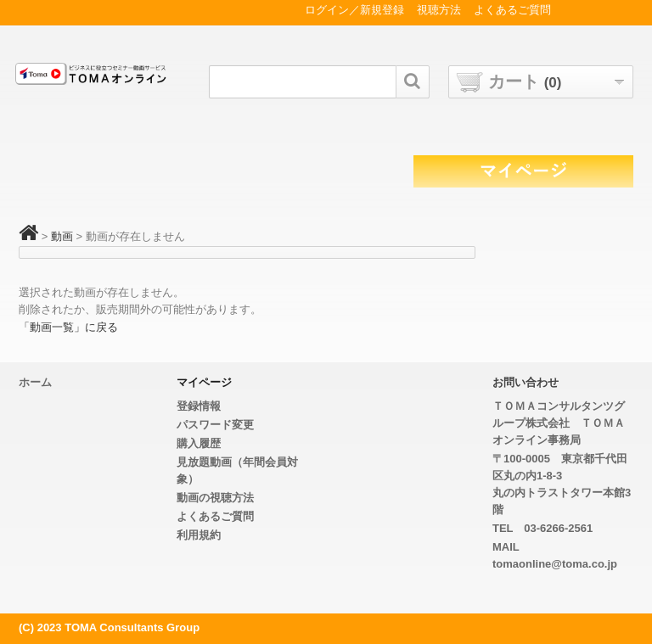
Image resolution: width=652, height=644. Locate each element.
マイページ (204, 382)
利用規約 (199, 535)
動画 (62, 236)
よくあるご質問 (215, 516)
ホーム (35, 382)
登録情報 (199, 406)
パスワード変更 (215, 425)
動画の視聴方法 (215, 498)
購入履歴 (199, 443)
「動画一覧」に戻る (68, 327)
